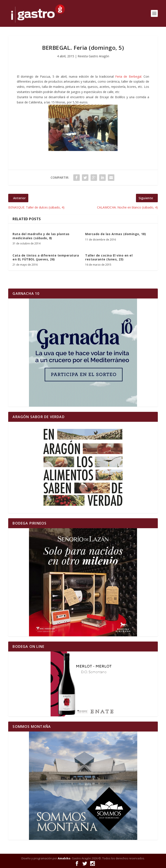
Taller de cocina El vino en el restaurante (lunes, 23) (109, 257)
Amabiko (64, 858)
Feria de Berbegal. (128, 76)
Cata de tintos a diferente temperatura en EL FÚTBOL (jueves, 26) (46, 257)
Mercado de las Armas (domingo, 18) (116, 234)
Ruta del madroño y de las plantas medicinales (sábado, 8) (41, 236)
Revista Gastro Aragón (93, 56)
